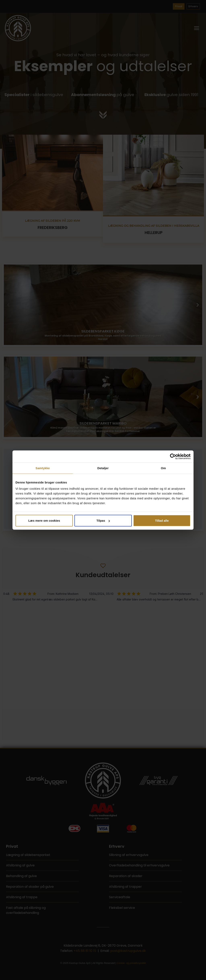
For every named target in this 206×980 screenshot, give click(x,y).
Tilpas (103, 521)
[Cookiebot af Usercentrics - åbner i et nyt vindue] (173, 456)
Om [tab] (163, 468)
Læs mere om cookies (44, 521)
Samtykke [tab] (43, 468)
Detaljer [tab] (103, 468)
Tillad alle (162, 521)
